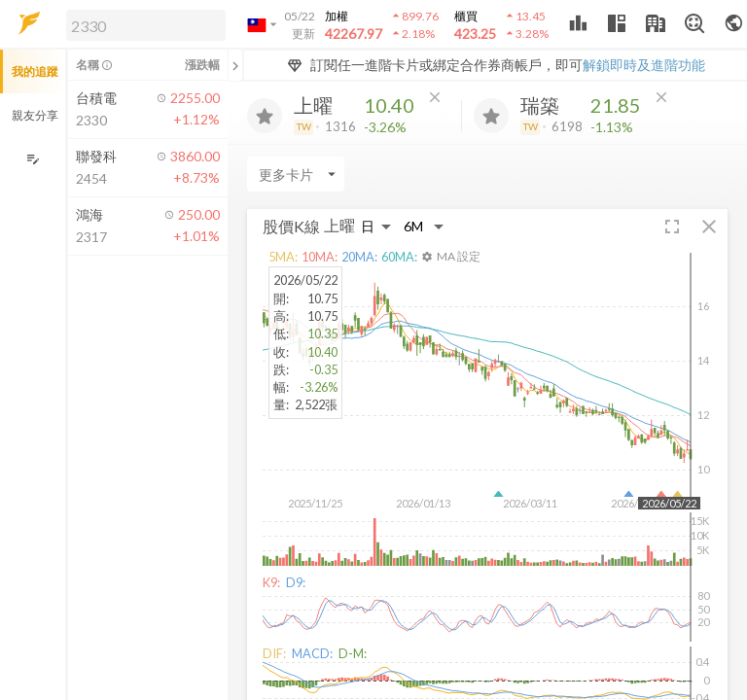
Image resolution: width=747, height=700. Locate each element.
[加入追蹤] (265, 116)
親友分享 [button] (35, 115)
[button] (142, 24)
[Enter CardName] (296, 174)
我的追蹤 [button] (35, 71)
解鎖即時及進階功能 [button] (644, 65)
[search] (146, 25)
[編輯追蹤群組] (33, 159)
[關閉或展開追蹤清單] (235, 65)
